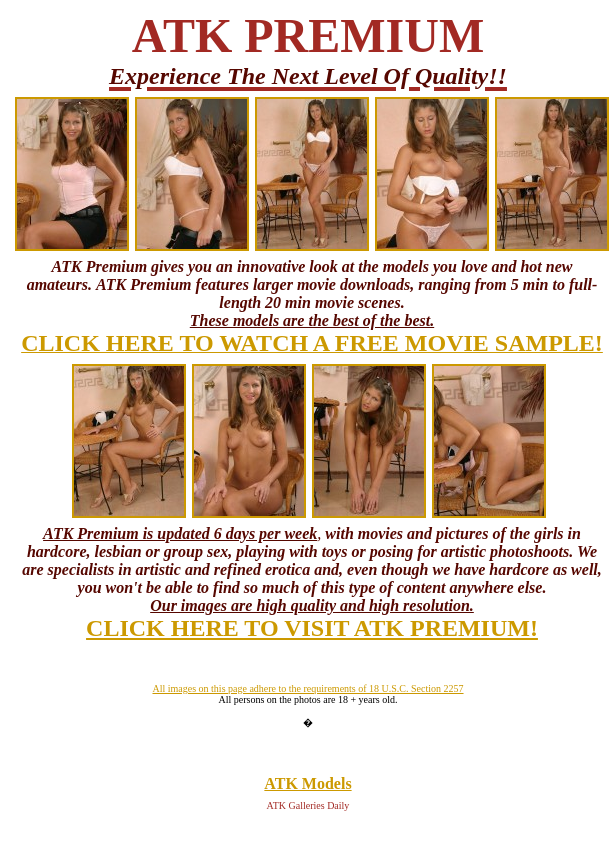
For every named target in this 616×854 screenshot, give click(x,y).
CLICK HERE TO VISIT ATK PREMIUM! (312, 628)
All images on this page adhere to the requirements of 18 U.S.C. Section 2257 (307, 688)
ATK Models (307, 783)
